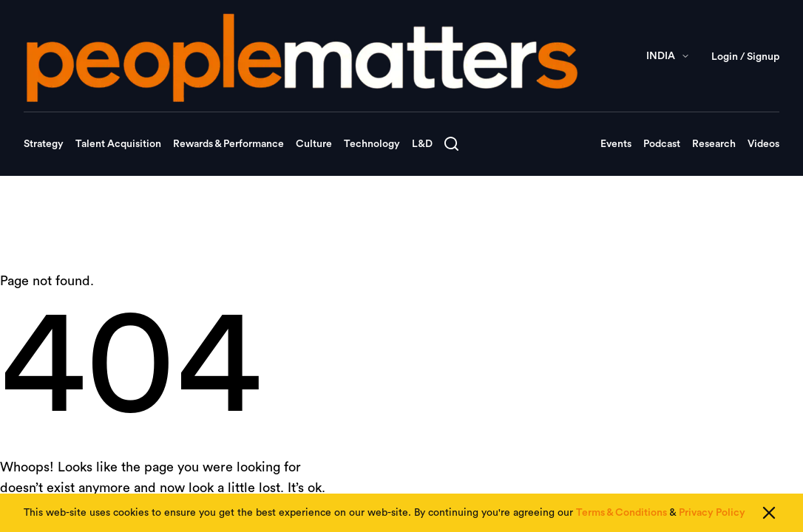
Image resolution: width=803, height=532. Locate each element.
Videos (763, 144)
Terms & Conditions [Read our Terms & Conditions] (621, 514)
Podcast (662, 144)
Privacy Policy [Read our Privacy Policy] (712, 514)
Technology (372, 144)
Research (714, 144)
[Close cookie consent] (769, 514)
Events (616, 144)
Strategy (44, 144)
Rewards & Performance (228, 144)
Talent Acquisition (118, 144)
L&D (422, 144)
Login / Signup (745, 57)
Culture (314, 144)
